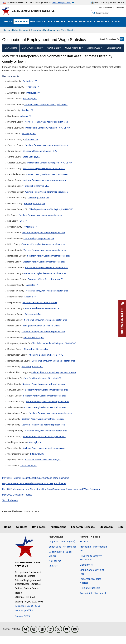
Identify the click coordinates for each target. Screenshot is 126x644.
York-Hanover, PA (29, 466)
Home (8, 527)
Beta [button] (115, 22)
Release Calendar (106, 7)
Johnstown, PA (31, 139)
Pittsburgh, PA (33, 87)
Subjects (22, 527)
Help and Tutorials (90, 588)
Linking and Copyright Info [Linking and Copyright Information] (92, 572)
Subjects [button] (20, 22)
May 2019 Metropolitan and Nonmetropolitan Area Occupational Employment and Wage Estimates (51, 489)
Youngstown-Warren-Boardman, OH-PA (41, 326)
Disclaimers (86, 565)
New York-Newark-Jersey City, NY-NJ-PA (43, 378)
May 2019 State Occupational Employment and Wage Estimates (34, 483)
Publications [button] (56, 22)
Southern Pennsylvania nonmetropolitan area (46, 104)
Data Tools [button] (37, 22)
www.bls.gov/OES (24, 610)
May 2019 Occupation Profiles (17, 495)
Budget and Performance (63, 547)
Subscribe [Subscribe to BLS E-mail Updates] (120, 7)
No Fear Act (55, 561)
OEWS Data (53, 48)
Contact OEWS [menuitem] (114, 48)
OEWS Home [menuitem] (11, 48)
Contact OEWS (22, 616)
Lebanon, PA (30, 297)
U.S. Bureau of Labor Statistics (33, 11)
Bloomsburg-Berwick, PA (37, 186)
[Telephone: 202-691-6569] (29, 606)
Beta (121, 527)
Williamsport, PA (33, 314)
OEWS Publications (31, 48)
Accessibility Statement (93, 593)
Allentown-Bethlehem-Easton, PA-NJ (40, 151)
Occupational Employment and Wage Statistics (53, 30)
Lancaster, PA (32, 285)
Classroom (106, 527)
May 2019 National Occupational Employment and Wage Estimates (36, 478)
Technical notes (10, 500)
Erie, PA (24, 221)
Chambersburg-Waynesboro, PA (39, 238)
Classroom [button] (101, 22)
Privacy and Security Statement (91, 558)
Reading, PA (27, 110)
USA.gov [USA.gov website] (53, 566)
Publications (58, 527)
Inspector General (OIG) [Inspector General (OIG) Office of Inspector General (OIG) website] (62, 541)
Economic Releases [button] (79, 22)
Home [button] (7, 22)
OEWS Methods (73, 48)
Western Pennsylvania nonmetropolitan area (44, 168)
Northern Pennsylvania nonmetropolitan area (46, 122)
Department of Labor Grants (61, 554)
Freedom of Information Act (93, 549)
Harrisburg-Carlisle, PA (38, 198)
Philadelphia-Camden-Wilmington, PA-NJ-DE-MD (48, 128)
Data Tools (39, 527)
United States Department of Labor (108, 3)
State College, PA (31, 157)
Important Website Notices (90, 581)
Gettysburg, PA (30, 81)
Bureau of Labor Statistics (16, 30)
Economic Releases (83, 527)
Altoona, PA (26, 116)
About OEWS (94, 48)
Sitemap (84, 541)
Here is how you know (61, 3)
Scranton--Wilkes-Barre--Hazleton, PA (46, 279)
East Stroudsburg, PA (34, 337)
